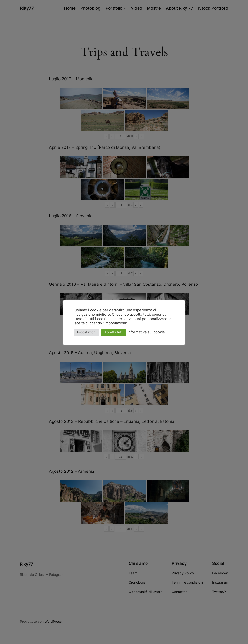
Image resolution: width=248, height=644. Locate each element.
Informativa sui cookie (146, 332)
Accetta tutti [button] (114, 332)
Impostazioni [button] (87, 332)
